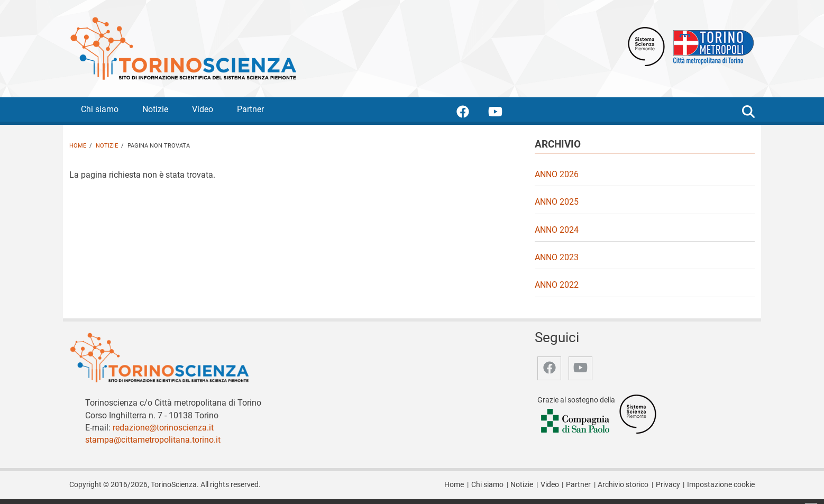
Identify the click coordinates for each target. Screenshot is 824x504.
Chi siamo (100, 109)
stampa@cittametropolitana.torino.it (153, 440)
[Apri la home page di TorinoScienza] (183, 48)
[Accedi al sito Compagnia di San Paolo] (576, 421)
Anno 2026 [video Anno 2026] (557, 174)
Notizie (155, 109)
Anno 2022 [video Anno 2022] (557, 285)
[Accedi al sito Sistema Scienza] (638, 413)
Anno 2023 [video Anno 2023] (557, 257)
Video (203, 109)
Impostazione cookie (721, 485)
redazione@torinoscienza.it (163, 428)
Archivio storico (623, 485)
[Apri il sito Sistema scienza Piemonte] (646, 46)
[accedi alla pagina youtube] (504, 113)
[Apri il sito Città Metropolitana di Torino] (711, 46)
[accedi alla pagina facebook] (471, 113)
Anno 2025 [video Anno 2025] (557, 202)
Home (78, 146)
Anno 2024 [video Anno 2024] (557, 230)
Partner (250, 109)
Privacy (668, 485)
